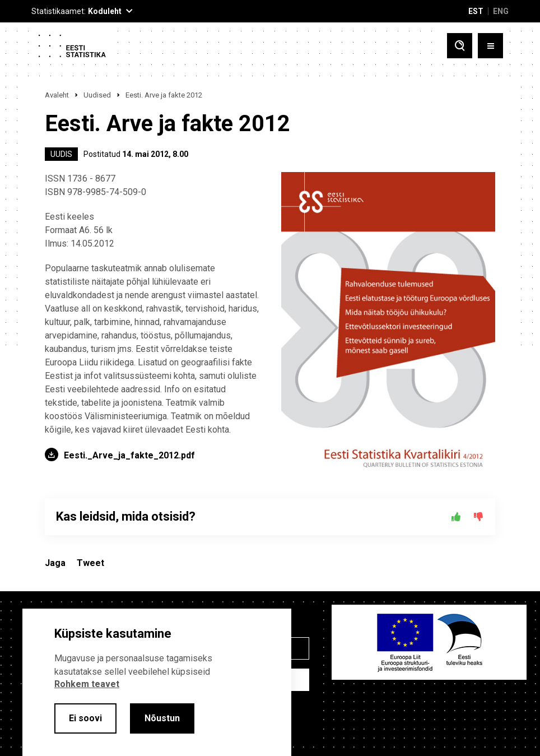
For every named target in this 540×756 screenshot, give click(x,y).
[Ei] (478, 517)
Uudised (97, 95)
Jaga (55, 563)
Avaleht (57, 95)
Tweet (90, 563)
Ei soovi (85, 718)
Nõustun (162, 718)
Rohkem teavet (87, 684)
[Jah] (456, 517)
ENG (501, 11)
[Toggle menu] (490, 46)
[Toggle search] (460, 46)
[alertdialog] (157, 682)
